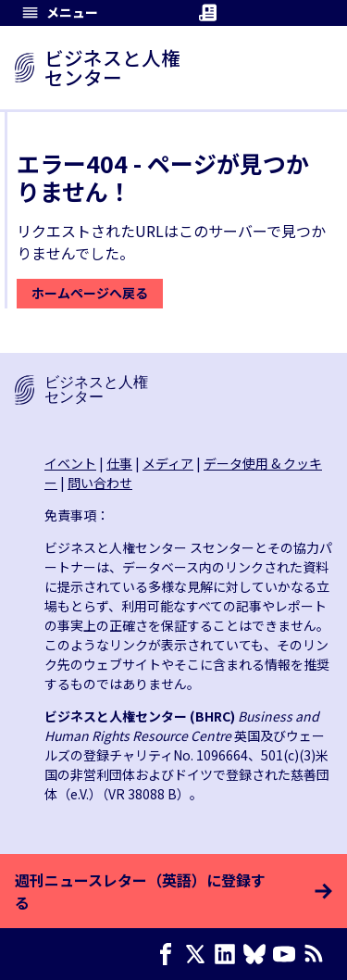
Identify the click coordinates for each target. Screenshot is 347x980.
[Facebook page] (169, 954)
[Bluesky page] (258, 954)
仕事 (119, 463)
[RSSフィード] (317, 954)
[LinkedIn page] (229, 954)
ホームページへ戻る (90, 293)
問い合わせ (100, 483)
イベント (70, 463)
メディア (168, 463)
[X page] (199, 954)
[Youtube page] (288, 954)
